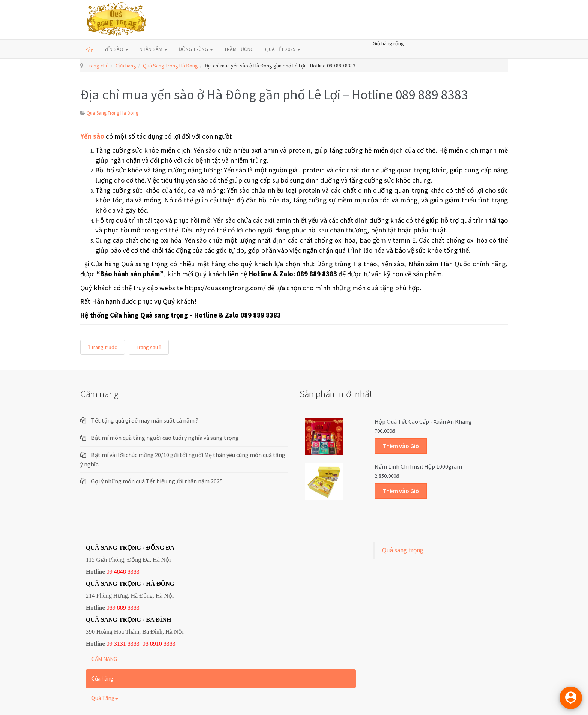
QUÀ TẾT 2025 (283, 49)
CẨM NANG (104, 659)
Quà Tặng (105, 698)
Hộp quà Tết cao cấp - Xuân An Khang (423, 421)
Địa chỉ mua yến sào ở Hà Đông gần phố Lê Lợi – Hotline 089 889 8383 (274, 95)
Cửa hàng (126, 66)
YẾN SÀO (116, 49)
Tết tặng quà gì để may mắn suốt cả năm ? (145, 420)
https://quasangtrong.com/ (225, 288)
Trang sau (149, 347)
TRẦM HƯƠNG (239, 49)
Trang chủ (98, 66)
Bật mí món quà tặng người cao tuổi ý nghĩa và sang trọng (165, 438)
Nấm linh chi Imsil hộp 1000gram (418, 466)
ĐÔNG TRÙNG (196, 49)
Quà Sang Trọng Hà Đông (170, 66)
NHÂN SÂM (153, 49)
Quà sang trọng (403, 550)
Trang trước (103, 347)
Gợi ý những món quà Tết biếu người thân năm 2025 (157, 481)
